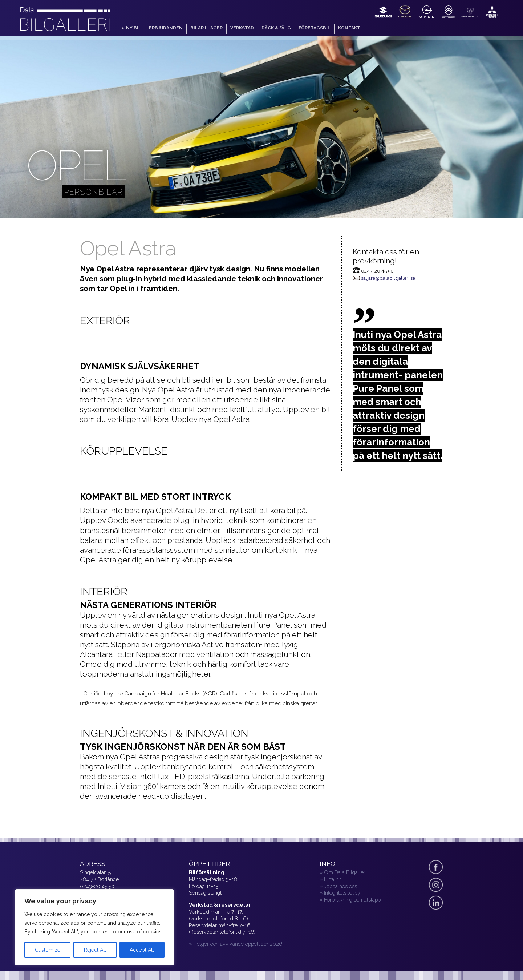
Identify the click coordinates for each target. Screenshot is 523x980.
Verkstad (242, 28)
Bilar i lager (206, 28)
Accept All (142, 950)
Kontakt (349, 28)
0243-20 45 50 (97, 886)
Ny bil (134, 28)
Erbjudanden (166, 28)
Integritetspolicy (342, 893)
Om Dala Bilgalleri (345, 872)
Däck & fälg (276, 28)
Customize (48, 950)
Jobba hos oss (340, 886)
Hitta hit (333, 879)
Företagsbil (315, 28)
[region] (94, 927)
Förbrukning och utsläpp (352, 900)
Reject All (95, 950)
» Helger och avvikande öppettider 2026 (236, 944)
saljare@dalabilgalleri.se (388, 278)
